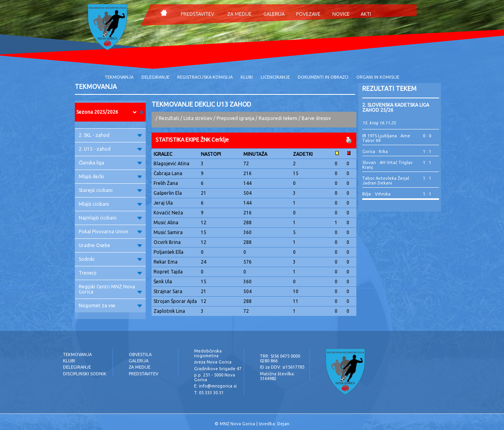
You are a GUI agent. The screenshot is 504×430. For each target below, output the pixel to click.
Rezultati (169, 118)
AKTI (366, 14)
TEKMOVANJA (119, 77)
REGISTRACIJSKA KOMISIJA (205, 77)
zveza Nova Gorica (213, 362)
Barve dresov (316, 118)
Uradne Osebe (110, 245)
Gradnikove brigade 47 (218, 369)
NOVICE (341, 14)
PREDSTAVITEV (197, 14)
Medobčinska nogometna (208, 353)
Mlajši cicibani (110, 204)
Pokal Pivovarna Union (110, 232)
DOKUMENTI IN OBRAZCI (323, 77)
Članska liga (110, 163)
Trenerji (110, 273)
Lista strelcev (198, 118)
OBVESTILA (140, 354)
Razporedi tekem (278, 118)
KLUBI (247, 77)
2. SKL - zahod (110, 135)
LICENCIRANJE (275, 77)
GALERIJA (274, 14)
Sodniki (110, 259)
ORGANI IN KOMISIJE (378, 77)
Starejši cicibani (110, 190)
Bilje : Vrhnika (376, 194)
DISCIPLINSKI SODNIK (85, 374)
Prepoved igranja (236, 118)
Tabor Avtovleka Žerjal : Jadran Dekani (387, 181)
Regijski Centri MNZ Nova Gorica (110, 289)
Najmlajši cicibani (110, 218)
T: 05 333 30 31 (209, 393)
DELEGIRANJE (155, 77)
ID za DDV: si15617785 (282, 367)
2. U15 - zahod (110, 149)
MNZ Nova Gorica (237, 424)
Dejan (283, 424)
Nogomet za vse (110, 305)
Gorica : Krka (375, 151)
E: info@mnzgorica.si (215, 386)
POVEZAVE (308, 14)
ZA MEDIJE (239, 14)
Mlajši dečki (110, 176)
